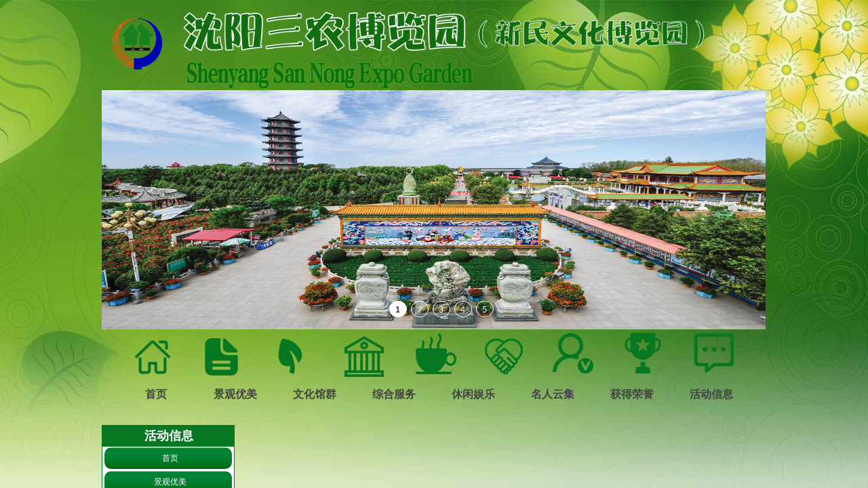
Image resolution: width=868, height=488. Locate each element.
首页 (170, 458)
